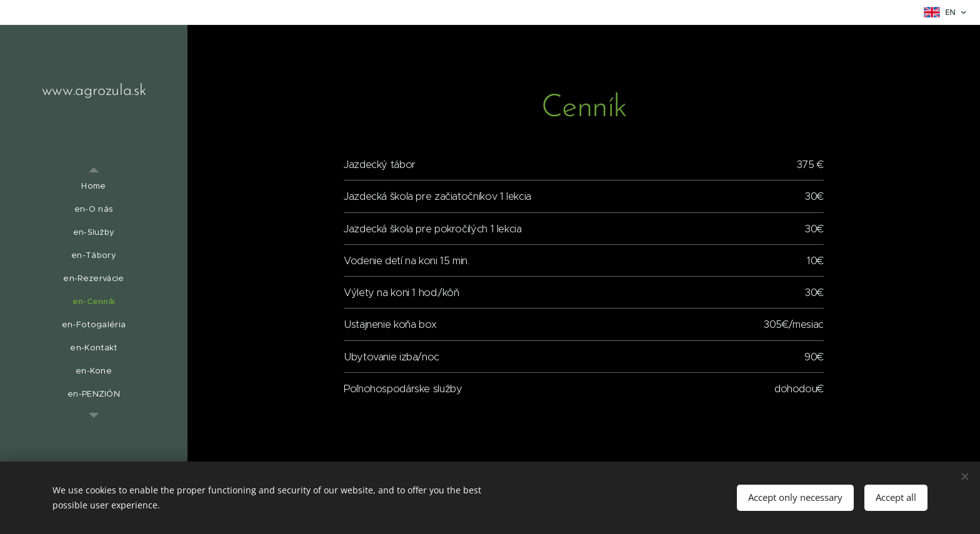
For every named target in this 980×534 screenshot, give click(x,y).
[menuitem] (94, 186)
